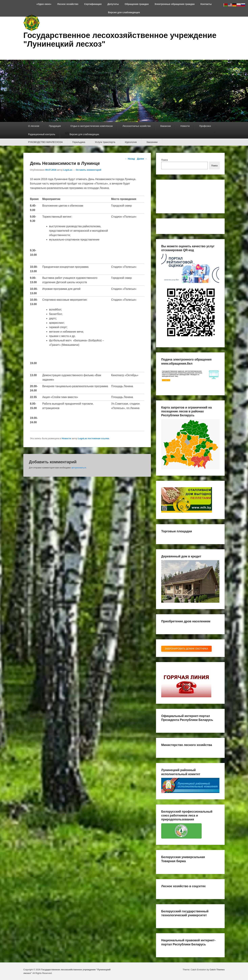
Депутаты (113, 4)
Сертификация (93, 4)
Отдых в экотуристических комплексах (92, 126)
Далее (142, 159)
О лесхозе (34, 126)
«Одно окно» (44, 4)
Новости (185, 126)
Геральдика (79, 142)
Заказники (152, 142)
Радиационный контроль (42, 134)
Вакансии (166, 126)
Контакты (206, 4)
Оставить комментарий (89, 170)
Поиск (165, 160)
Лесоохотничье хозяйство (137, 126)
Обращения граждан (137, 4)
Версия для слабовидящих (124, 12)
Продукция (55, 126)
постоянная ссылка (98, 438)
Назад (130, 159)
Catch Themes (217, 970)
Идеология (131, 142)
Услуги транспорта (105, 142)
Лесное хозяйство (68, 4)
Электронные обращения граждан (174, 4)
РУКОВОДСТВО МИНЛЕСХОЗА (45, 142)
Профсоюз (205, 126)
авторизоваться (79, 468)
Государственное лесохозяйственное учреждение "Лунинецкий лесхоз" (120, 40)
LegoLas (68, 170)
